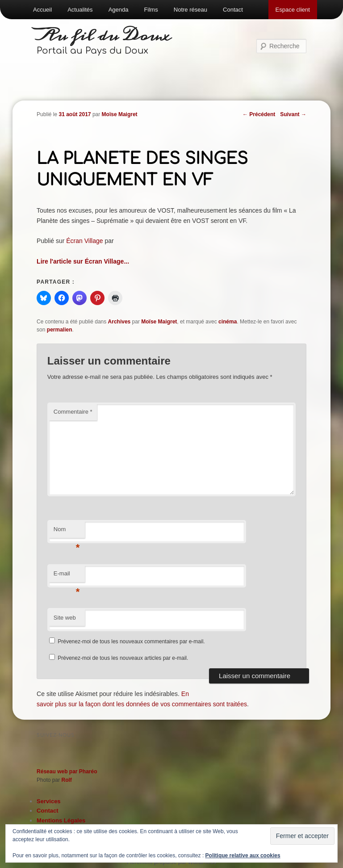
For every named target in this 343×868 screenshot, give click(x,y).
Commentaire (73, 412)
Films (151, 10)
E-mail (67, 576)
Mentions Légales (61, 820)
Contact (233, 10)
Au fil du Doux (104, 36)
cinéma (228, 322)
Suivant (293, 114)
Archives (119, 322)
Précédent (259, 114)
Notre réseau (190, 10)
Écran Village (84, 241)
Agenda (119, 10)
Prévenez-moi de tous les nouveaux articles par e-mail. (123, 658)
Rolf (66, 780)
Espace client (293, 10)
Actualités (80, 10)
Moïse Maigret (120, 114)
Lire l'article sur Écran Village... (83, 261)
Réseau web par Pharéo (67, 772)
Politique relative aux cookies (243, 855)
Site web (65, 618)
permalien (60, 330)
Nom (67, 532)
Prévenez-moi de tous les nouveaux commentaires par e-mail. (131, 642)
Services (49, 801)
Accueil (42, 10)
